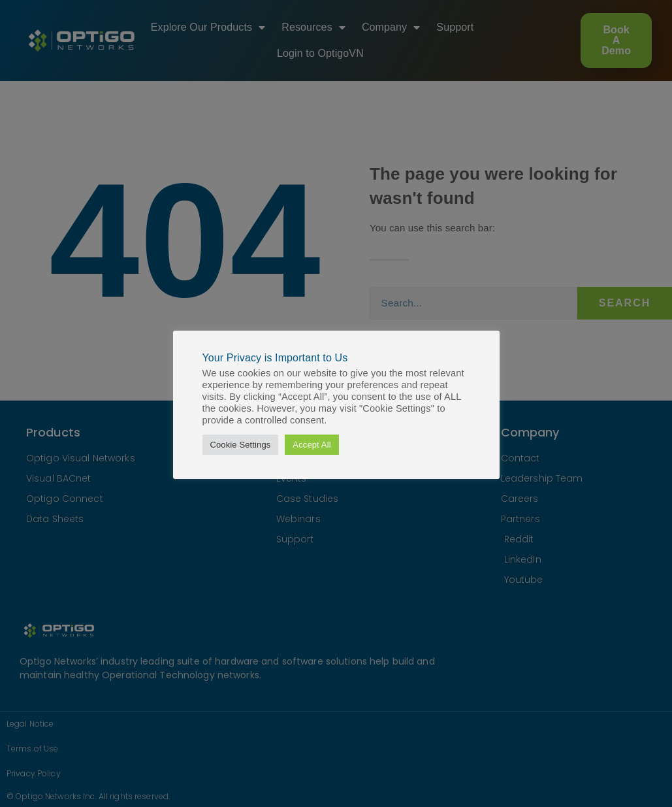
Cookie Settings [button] (241, 445)
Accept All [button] (312, 445)
